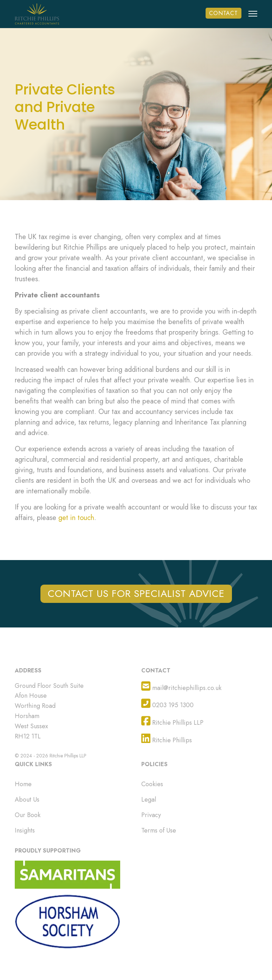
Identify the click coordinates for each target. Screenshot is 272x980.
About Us (27, 800)
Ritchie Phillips (167, 739)
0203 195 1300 (167, 704)
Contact (224, 13)
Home (23, 784)
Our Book (28, 815)
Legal (149, 800)
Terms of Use (159, 830)
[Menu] (253, 19)
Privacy (151, 815)
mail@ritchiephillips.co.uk (181, 687)
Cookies (152, 784)
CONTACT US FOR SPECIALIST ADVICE (136, 594)
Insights (25, 830)
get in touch (76, 518)
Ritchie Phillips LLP (172, 721)
